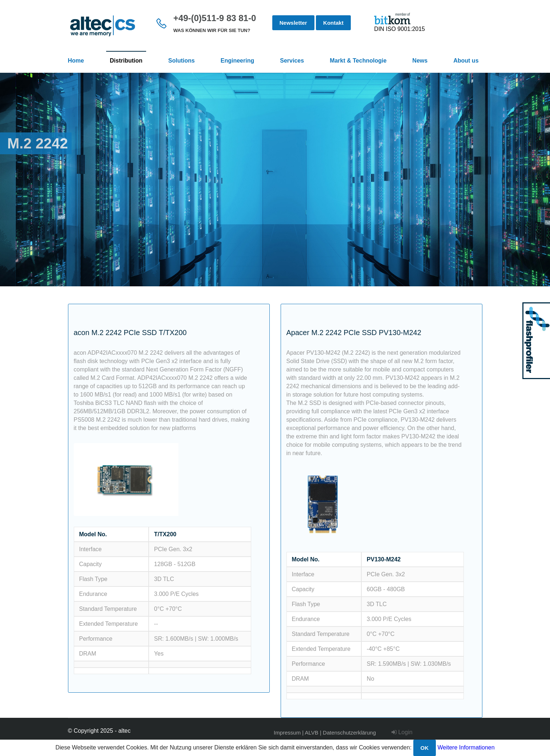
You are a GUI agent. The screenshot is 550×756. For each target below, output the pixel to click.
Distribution (126, 61)
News (420, 61)
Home (76, 61)
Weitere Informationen (466, 747)
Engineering (237, 61)
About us (466, 61)
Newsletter (293, 23)
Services (292, 61)
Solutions (182, 61)
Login (402, 732)
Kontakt (333, 23)
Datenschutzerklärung (349, 733)
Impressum (287, 733)
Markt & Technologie (358, 61)
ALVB (312, 733)
